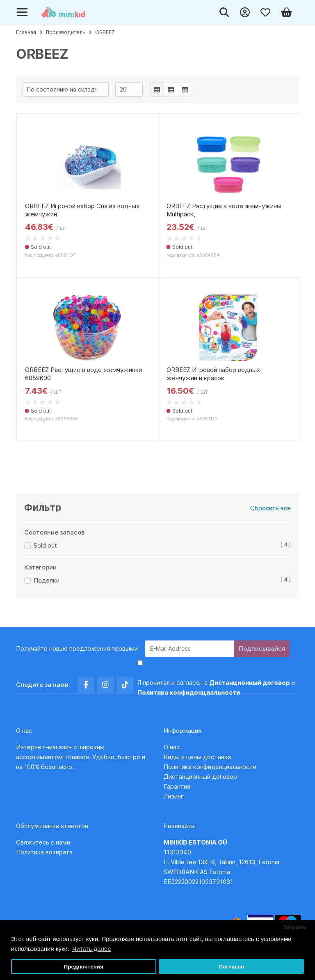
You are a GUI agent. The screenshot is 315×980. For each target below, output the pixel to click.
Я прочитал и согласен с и (216, 687)
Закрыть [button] (295, 927)
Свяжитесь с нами (43, 842)
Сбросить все (270, 508)
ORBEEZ (105, 32)
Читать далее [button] (91, 949)
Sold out (45, 545)
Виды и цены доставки (197, 757)
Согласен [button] (232, 967)
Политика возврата (44, 852)
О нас (172, 747)
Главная (26, 32)
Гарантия (177, 786)
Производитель (66, 32)
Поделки (47, 580)
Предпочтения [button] (84, 967)
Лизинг (174, 796)
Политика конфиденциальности (210, 767)
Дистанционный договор (203, 777)
